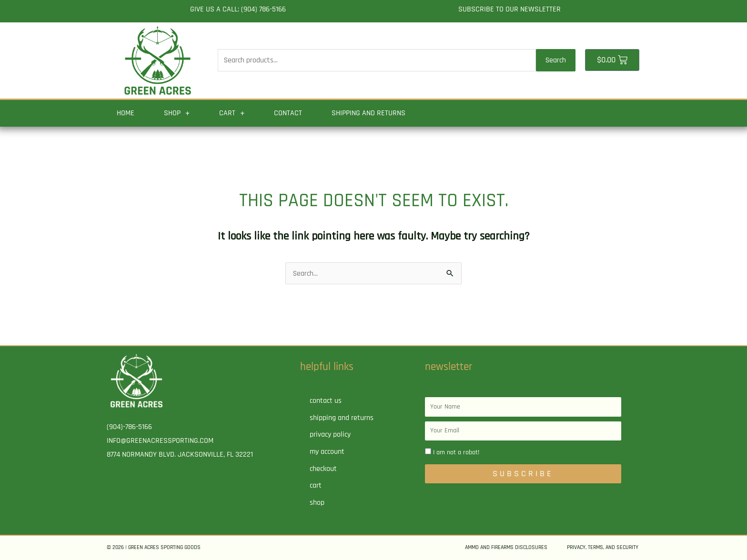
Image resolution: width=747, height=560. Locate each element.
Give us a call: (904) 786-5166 (238, 9)
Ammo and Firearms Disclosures (506, 548)
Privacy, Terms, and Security (603, 548)
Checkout (323, 469)
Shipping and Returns (368, 113)
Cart (232, 113)
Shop (177, 113)
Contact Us (326, 401)
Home (126, 113)
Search (556, 60)
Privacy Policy (330, 435)
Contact (288, 113)
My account (327, 452)
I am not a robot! (456, 453)
